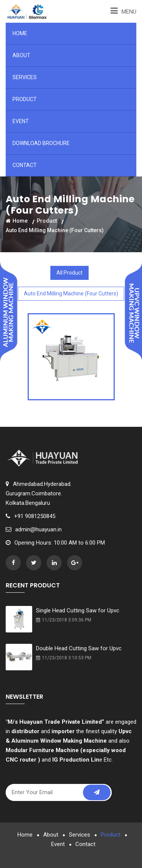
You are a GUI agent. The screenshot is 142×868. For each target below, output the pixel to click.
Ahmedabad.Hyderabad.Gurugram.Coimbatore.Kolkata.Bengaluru (39, 493)
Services (25, 77)
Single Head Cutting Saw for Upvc (78, 610)
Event (21, 121)
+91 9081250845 (35, 516)
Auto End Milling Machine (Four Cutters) (71, 293)
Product (25, 99)
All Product (69, 273)
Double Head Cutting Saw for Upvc (79, 648)
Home (20, 33)
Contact (25, 165)
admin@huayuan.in (38, 529)
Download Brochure (41, 143)
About (21, 55)
